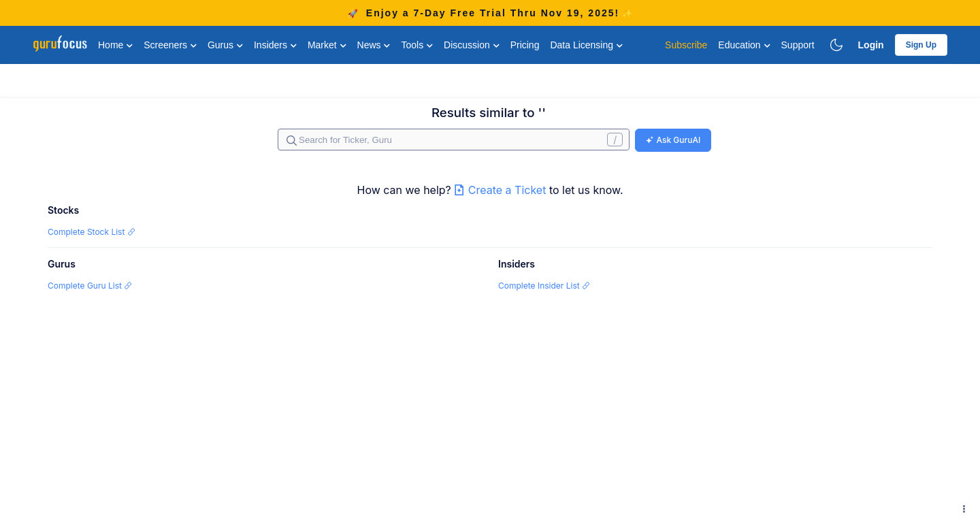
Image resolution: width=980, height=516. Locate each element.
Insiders (275, 45)
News (374, 45)
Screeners (170, 45)
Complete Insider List (544, 286)
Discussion (472, 45)
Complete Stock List (92, 232)
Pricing (525, 45)
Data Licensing (586, 45)
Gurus (225, 45)
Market (327, 45)
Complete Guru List (90, 286)
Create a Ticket (502, 190)
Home (115, 45)
